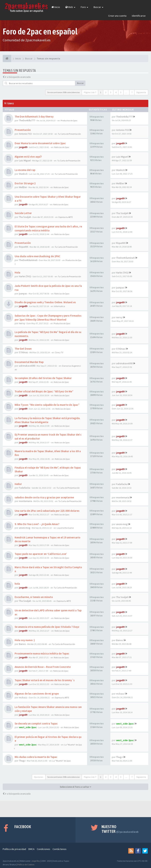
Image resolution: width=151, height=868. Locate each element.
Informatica (60, 306)
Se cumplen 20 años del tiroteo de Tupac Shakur (43, 378)
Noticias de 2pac (62, 147)
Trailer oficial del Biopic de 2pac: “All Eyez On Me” (44, 391)
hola (17, 584)
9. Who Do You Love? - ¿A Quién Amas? (37, 524)
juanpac (23, 293)
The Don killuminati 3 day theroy (34, 117)
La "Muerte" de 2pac (62, 761)
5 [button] (121, 92)
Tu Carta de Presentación (69, 134)
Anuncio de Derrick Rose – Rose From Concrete (43, 667)
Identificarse (139, 16)
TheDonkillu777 (27, 120)
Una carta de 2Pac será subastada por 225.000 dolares (47, 511)
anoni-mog (25, 528)
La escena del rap (25, 170)
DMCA (31, 849)
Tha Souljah (25, 217)
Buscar (98, 7)
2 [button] (106, 92)
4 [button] (116, 92)
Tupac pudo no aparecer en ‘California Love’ (41, 554)
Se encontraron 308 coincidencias (64, 92)
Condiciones (44, 849)
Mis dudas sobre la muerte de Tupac (36, 757)
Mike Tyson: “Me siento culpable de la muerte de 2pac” (47, 405)
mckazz (23, 697)
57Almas (23, 352)
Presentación (23, 130)
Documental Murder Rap (29, 362)
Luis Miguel (25, 160)
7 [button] (132, 92)
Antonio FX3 (25, 134)
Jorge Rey (36, 861)
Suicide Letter (23, 213)
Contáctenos (60, 849)
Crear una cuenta (117, 16)
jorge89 (23, 147)
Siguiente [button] (141, 92)
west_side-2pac (28, 727)
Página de (90, 92)
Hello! (18, 484)
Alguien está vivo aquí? (28, 157)
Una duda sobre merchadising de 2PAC (37, 256)
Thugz (22, 761)
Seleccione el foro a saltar (75, 787)
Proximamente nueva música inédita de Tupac (42, 653)
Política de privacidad (14, 849)
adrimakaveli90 (27, 366)
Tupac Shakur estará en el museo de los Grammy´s (45, 680)
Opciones (39, 777)
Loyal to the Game (65, 528)
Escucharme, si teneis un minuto (34, 597)
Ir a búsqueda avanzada (18, 77)
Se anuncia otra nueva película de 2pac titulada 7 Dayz (47, 627)
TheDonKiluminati (28, 260)
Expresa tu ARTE (66, 217)
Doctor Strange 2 (25, 183)
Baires (22, 644)
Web (70, 7)
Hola (17, 272)
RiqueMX (24, 247)
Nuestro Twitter (120, 829)
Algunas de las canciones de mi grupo (37, 694)
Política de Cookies (26, 864)
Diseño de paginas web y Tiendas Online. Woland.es (45, 302)
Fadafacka (25, 488)
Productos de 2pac (69, 120)
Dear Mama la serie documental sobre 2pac (40, 143)
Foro (84, 7)
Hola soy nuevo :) (25, 640)
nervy (22, 323)
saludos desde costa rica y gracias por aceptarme (44, 497)
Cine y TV (59, 352)
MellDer (23, 187)
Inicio (56, 7)
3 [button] (111, 92)
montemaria (25, 501)
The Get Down (23, 349)
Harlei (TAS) (25, 276)
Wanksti (23, 174)
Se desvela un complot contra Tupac (36, 724)
